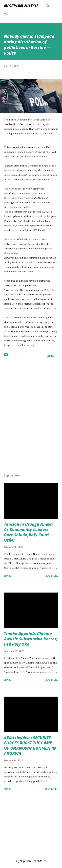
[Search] (48, 6)
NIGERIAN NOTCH (21, 6)
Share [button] (50, 356)
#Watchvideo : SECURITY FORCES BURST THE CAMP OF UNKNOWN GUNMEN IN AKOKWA (30, 745)
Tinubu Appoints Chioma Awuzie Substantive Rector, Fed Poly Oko (31, 639)
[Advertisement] (13, 418)
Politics (8, 14)
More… (25, 14)
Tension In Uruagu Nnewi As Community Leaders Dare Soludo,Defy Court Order (28, 532)
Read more (51, 576)
